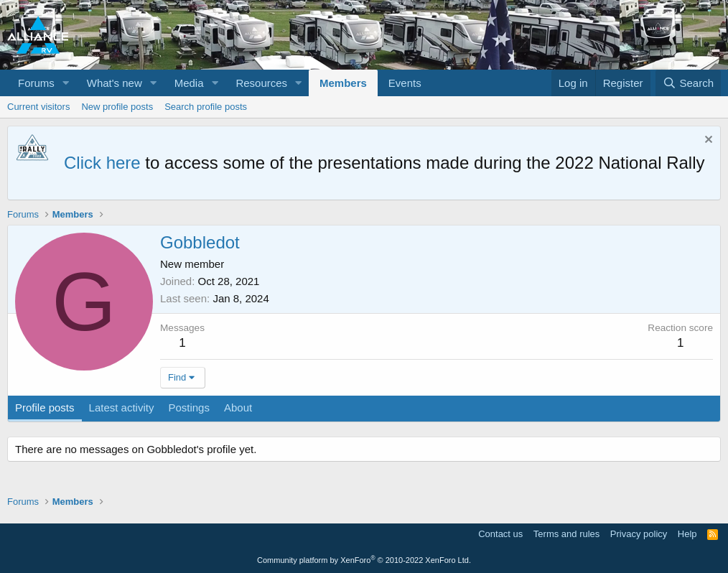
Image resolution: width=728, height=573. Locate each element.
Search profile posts (206, 107)
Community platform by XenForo (364, 560)
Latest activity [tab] (122, 407)
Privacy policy (639, 534)
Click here (102, 163)
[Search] (688, 83)
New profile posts (117, 107)
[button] (66, 83)
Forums (36, 83)
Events (405, 83)
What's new (115, 83)
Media (189, 83)
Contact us (500, 534)
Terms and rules (566, 534)
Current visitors (38, 107)
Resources (261, 83)
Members (343, 83)
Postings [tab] (189, 407)
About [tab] (238, 407)
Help (687, 534)
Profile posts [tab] (45, 407)
